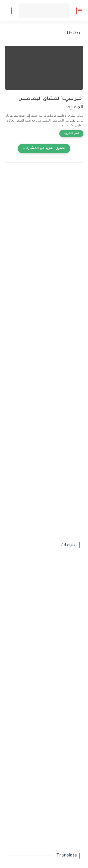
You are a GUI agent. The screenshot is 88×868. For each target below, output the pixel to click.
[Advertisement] (44, 211)
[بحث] (8, 11)
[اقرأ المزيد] (71, 134)
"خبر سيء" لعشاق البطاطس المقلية (51, 103)
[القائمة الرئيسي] (80, 11)
